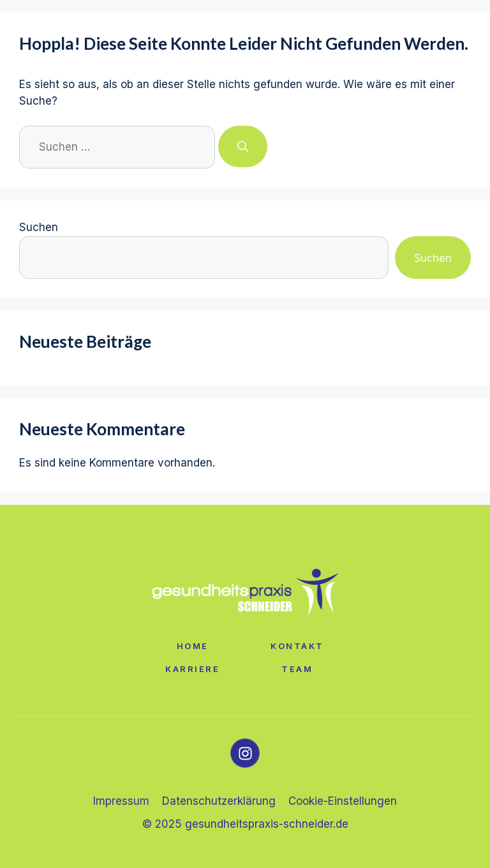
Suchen (39, 227)
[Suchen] (243, 147)
